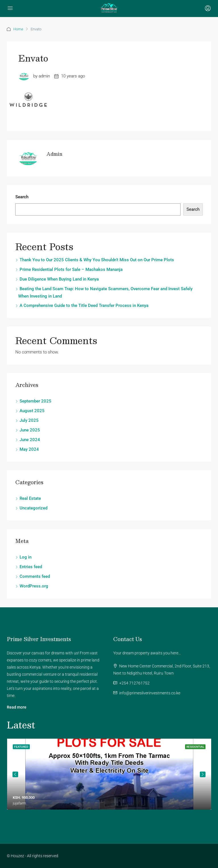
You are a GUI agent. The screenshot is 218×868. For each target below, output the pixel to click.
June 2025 (30, 430)
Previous (15, 774)
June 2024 (30, 440)
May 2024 (29, 449)
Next (203, 774)
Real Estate (30, 498)
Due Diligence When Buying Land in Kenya (59, 279)
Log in (26, 557)
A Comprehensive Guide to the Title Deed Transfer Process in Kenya (84, 306)
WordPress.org (34, 586)
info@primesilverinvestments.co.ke (150, 693)
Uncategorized (33, 508)
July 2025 (29, 420)
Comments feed (35, 576)
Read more (17, 707)
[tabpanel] (109, 774)
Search (22, 197)
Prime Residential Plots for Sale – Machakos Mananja (71, 269)
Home (18, 29)
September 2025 (35, 401)
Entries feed (31, 567)
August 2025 (32, 411)
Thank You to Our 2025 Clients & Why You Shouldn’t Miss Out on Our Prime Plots (97, 260)
